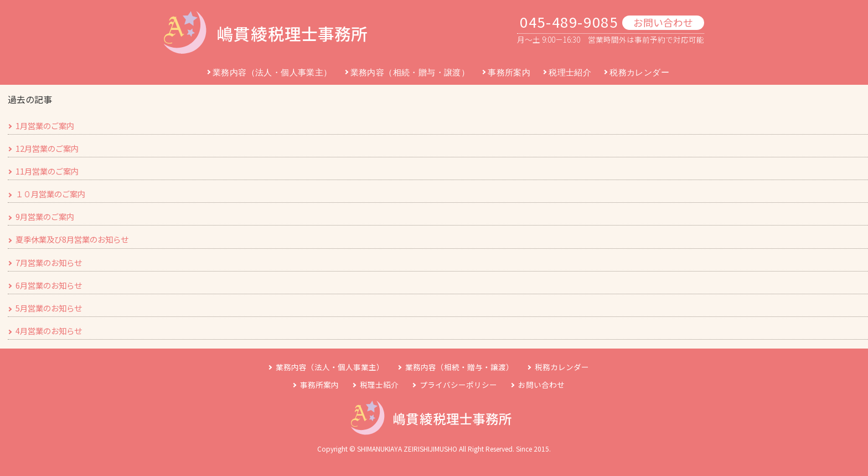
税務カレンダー (639, 72)
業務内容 (330, 367)
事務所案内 (509, 72)
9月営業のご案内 (45, 216)
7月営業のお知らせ (49, 262)
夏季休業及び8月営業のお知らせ (72, 239)
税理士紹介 (570, 72)
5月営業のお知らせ (49, 308)
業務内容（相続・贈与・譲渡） (410, 72)
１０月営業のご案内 (50, 194)
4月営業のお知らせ (49, 331)
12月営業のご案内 (47, 148)
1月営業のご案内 (45, 126)
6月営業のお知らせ (49, 285)
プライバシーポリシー (458, 385)
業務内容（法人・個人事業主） (272, 72)
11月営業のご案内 (47, 171)
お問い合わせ (663, 22)
